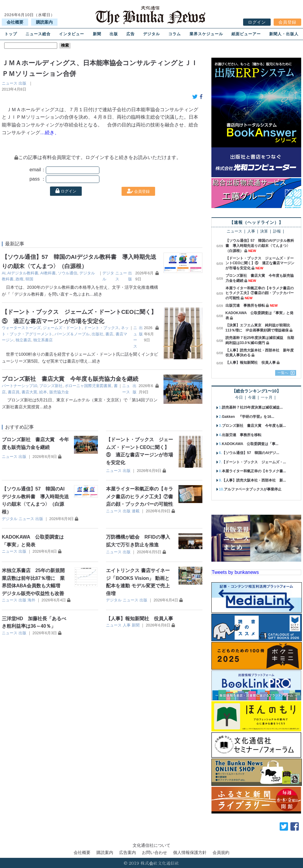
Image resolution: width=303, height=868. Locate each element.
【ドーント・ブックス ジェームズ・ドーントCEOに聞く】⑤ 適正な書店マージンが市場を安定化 (260, 263)
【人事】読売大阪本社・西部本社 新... (254, 480)
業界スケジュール (206, 34)
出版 (114, 34)
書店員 (14, 392)
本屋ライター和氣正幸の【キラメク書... (254, 471)
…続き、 (50, 133)
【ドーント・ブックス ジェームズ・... (254, 462)
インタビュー (72, 34)
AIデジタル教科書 (23, 273)
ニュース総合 (38, 34)
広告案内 (128, 852)
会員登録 (287, 22)
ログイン (257, 22)
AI (4, 273)
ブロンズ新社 (51, 386)
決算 (264, 231)
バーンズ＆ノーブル (72, 334)
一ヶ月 (267, 398)
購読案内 (44, 22)
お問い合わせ (154, 852)
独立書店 (23, 340)
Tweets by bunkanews (235, 572)
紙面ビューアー (246, 34)
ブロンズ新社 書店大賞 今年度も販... (254, 426)
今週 (252, 398)
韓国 (29, 279)
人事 (127, 625)
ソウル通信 (68, 273)
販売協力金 (59, 392)
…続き (96, 294)
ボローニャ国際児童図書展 (88, 386)
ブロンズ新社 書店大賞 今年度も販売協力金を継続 (70, 379)
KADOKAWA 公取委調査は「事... (250, 444)
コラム (175, 34)
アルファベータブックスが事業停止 (253, 489)
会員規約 (221, 852)
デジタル (151, 34)
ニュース (10, 83)
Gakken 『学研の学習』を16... (248, 417)
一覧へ (283, 373)
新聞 (97, 34)
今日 (239, 398)
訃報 (277, 231)
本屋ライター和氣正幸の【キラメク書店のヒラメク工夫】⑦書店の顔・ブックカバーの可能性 (140, 496)
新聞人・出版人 (284, 34)
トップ (11, 34)
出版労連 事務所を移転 (245, 305)
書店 (109, 334)
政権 (19, 279)
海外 (31, 600)
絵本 (43, 392)
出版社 (97, 334)
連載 (136, 511)
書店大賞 (29, 392)
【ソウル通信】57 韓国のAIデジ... (250, 453)
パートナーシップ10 (19, 386)
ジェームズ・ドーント (62, 328)
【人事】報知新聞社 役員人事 (140, 619)
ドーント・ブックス (101, 328)
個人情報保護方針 (190, 852)
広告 (131, 34)
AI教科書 (48, 273)
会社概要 (15, 22)
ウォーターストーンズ (21, 328)
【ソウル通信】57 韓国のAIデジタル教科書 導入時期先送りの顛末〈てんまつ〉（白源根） (260, 246)
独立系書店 (43, 340)
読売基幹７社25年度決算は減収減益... (252, 407)
